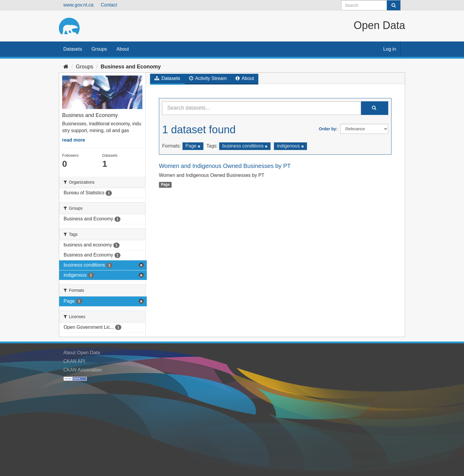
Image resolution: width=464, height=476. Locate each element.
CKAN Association (83, 370)
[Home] (66, 67)
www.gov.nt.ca (78, 5)
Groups (99, 49)
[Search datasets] (371, 5)
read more (74, 140)
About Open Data (82, 353)
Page (165, 185)
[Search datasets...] (262, 108)
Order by (328, 129)
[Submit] (394, 5)
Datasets (73, 49)
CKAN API (74, 361)
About (123, 49)
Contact (109, 5)
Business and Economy (131, 67)
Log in (390, 49)
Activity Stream (208, 78)
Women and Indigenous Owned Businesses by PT (225, 166)
